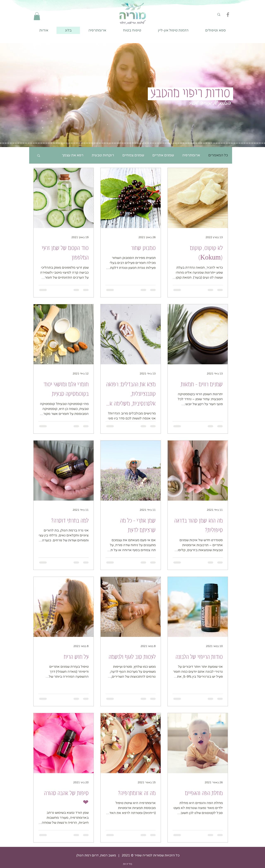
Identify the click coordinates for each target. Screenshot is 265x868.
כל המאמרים (218, 155)
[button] (37, 16)
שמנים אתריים (163, 155)
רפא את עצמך (73, 155)
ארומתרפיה (191, 155)
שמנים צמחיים (133, 155)
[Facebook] (228, 15)
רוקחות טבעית (103, 155)
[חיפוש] (207, 14)
